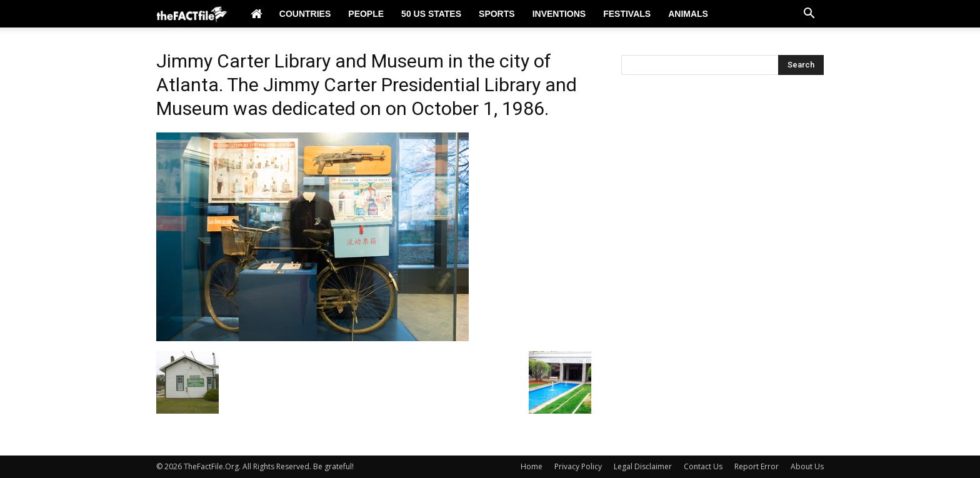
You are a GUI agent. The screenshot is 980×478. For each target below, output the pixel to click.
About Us (807, 466)
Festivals (627, 14)
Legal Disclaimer (643, 466)
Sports (497, 14)
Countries (305, 14)
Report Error (757, 466)
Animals (688, 14)
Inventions (559, 14)
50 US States (431, 14)
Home (532, 466)
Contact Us (703, 466)
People (366, 14)
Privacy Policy (578, 466)
